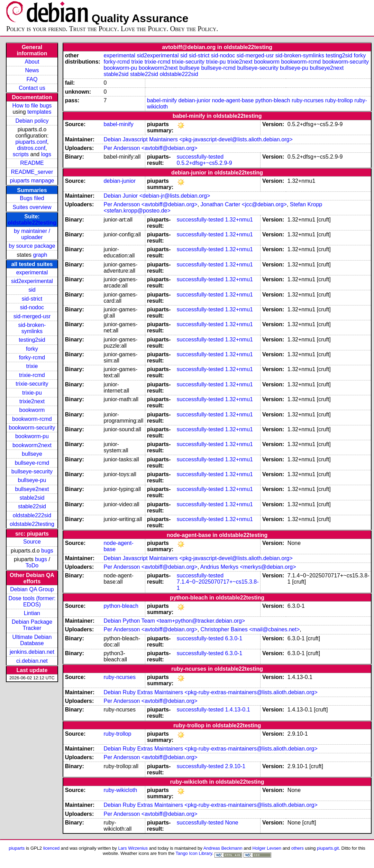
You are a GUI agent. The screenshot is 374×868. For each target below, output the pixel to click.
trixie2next (32, 401)
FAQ (32, 79)
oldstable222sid (32, 515)
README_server (32, 172)
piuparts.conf (31, 142)
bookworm (32, 410)
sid (32, 290)
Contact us (32, 88)
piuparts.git (328, 848)
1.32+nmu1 (239, 220)
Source (32, 542)
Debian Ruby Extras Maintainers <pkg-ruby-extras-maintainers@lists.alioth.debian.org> (210, 692)
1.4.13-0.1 (237, 710)
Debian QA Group (32, 589)
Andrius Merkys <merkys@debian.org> (248, 567)
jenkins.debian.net (32, 652)
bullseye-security (32, 471)
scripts (21, 154)
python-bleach (273, 100)
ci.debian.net (32, 661)
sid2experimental (32, 281)
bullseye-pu (32, 480)
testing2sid (32, 340)
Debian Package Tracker (32, 625)
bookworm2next (32, 445)
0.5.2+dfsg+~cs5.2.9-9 (204, 163)
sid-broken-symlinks (32, 328)
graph (40, 255)
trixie (32, 366)
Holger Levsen (267, 848)
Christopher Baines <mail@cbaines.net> (250, 629)
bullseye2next (32, 489)
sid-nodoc (32, 307)
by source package (32, 246)
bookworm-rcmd (32, 419)
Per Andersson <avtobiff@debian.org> (150, 148)
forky (32, 349)
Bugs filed (32, 198)
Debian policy (32, 121)
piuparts (17, 848)
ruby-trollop (339, 100)
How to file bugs (32, 106)
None (231, 823)
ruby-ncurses (308, 100)
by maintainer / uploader (32, 234)
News (32, 70)
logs (46, 154)
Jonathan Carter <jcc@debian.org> (244, 204)
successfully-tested (200, 157)
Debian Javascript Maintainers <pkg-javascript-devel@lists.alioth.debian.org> (198, 139)
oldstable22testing (32, 223)
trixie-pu (32, 393)
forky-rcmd (32, 357)
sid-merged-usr (32, 316)
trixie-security (32, 384)
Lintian (32, 613)
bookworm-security (32, 428)
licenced (52, 848)
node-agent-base (233, 100)
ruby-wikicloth (120, 790)
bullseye (32, 454)
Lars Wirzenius (133, 848)
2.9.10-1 (235, 766)
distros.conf (31, 148)
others (298, 848)
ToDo (32, 565)
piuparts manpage (32, 181)
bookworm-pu (32, 436)
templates (39, 112)
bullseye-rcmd (32, 463)
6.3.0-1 (234, 638)
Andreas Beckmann (223, 848)
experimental (32, 272)
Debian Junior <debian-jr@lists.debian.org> (157, 196)
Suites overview (32, 207)
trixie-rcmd (32, 375)
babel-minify (162, 100)
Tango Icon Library (194, 853)
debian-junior (195, 100)
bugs (47, 551)
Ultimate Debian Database (32, 640)
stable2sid (32, 498)
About (32, 62)
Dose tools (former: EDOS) (32, 601)
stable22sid (32, 506)
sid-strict (32, 299)
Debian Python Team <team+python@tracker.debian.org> (174, 621)
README (32, 163)
